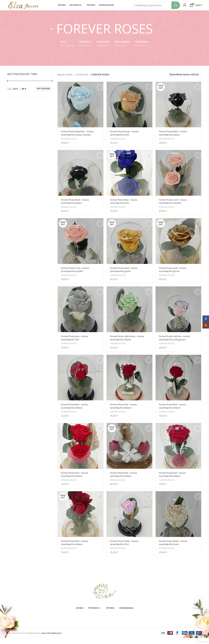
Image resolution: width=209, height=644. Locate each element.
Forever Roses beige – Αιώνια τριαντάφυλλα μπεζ (125, 138)
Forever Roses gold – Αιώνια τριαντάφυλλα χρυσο (174, 275)
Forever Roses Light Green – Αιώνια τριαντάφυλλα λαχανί (129, 344)
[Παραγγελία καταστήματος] (185, 79)
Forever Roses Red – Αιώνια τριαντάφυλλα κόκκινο (75, 412)
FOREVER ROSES (69, 143)
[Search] (156, 7)
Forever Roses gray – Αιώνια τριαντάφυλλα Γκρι (76, 344)
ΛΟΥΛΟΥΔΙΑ (82, 79)
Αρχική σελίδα (65, 79)
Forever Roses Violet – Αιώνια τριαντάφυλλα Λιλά (126, 550)
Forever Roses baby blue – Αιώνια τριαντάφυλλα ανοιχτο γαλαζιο (78, 138)
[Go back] (52, 33)
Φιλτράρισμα (43, 93)
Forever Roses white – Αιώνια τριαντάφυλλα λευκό (175, 550)
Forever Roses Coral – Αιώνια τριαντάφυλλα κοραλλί (175, 206)
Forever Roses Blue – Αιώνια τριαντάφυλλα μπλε (125, 206)
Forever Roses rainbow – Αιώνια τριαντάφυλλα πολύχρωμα (176, 344)
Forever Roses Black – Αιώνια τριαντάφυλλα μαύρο (175, 138)
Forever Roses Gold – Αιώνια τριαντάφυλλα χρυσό (125, 275)
